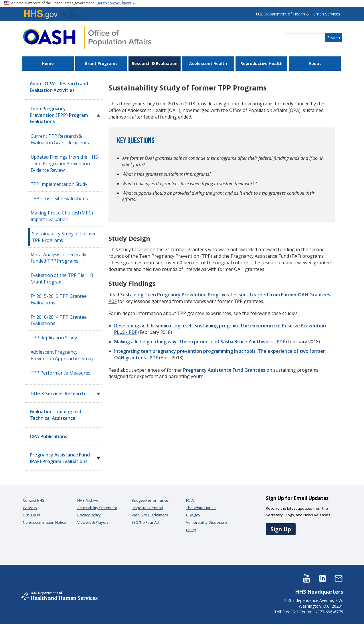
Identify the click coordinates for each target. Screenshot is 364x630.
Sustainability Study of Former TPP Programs (64, 237)
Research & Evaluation (155, 63)
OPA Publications (49, 436)
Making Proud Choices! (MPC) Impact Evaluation (62, 216)
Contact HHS (34, 500)
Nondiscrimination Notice (44, 522)
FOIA (190, 500)
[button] (98, 115)
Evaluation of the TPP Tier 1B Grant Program (62, 278)
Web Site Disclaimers (150, 515)
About (315, 63)
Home (48, 63)
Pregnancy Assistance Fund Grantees (224, 370)
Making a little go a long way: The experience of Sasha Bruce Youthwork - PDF (200, 342)
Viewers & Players (93, 522)
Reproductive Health (261, 63)
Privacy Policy (89, 515)
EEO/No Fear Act (146, 522)
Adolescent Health (208, 63)
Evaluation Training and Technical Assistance (56, 415)
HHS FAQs (31, 515)
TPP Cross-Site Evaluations (59, 198)
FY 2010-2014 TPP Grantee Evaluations (59, 320)
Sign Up (281, 529)
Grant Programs (101, 63)
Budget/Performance (150, 500)
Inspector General (147, 508)
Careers (30, 508)
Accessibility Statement (97, 508)
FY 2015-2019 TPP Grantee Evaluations (59, 299)
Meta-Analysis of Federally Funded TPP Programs (58, 258)
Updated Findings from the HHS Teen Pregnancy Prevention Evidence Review (64, 164)
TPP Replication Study (54, 338)
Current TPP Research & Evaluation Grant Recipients (60, 139)
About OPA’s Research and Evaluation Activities (59, 87)
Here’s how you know (114, 3)
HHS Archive (88, 500)
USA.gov (193, 515)
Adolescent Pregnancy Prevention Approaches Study (62, 355)
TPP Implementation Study (59, 184)
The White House (201, 508)
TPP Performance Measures (61, 373)
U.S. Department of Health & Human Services (298, 14)
